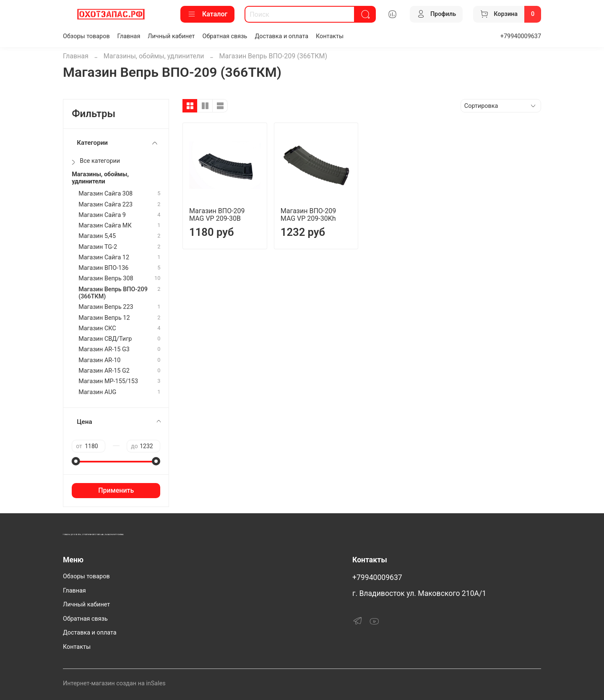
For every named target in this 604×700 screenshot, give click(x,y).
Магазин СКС (97, 328)
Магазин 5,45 (97, 236)
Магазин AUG (97, 392)
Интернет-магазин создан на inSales (114, 683)
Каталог (207, 14)
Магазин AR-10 (99, 360)
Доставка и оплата (281, 36)
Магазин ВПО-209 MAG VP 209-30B (217, 215)
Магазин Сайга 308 (105, 194)
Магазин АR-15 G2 (104, 371)
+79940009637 (521, 36)
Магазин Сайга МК (105, 226)
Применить (116, 490)
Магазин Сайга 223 (105, 205)
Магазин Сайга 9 (102, 215)
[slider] (76, 461)
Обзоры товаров (86, 36)
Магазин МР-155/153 (108, 381)
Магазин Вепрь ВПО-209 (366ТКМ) (113, 293)
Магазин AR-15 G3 (104, 349)
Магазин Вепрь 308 (106, 278)
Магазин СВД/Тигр (105, 339)
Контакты (330, 36)
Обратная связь (225, 36)
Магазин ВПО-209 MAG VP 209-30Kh (308, 215)
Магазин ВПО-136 (103, 268)
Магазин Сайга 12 (104, 257)
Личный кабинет (171, 36)
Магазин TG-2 (98, 247)
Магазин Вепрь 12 (104, 318)
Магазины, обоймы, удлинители (154, 56)
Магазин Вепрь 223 (106, 307)
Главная (129, 36)
